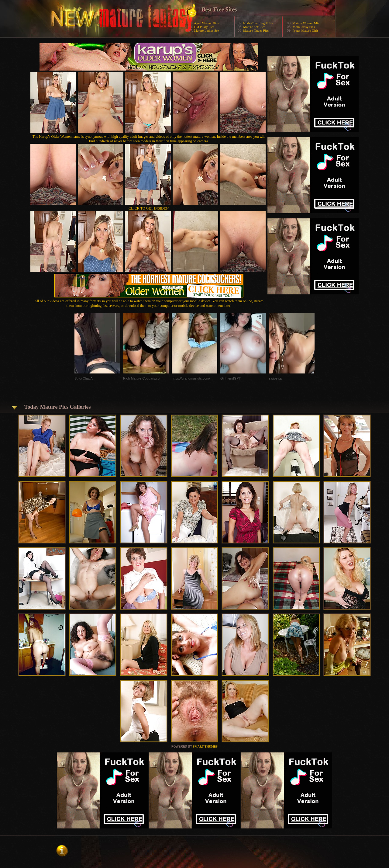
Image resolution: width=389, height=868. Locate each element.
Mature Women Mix (306, 23)
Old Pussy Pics (204, 27)
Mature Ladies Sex (207, 30)
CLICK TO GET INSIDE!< (149, 208)
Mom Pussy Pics (303, 27)
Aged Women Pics (206, 23)
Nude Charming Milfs (258, 23)
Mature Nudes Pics (256, 30)
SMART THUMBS (205, 746)
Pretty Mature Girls (305, 30)
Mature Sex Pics (254, 27)
